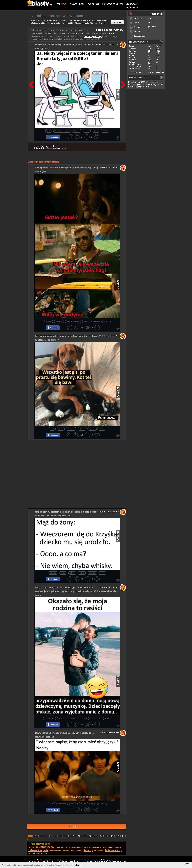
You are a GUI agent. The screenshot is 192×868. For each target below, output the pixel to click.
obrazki (66, 851)
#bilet (96, 131)
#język (94, 804)
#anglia (48, 322)
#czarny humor (95, 718)
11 (85, 836)
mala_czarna (136, 64)
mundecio (154, 82)
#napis (73, 804)
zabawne (118, 847)
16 (112, 836)
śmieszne (72, 847)
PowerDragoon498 (155, 84)
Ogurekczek (144, 87)
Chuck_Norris (136, 66)
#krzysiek (92, 573)
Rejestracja (133, 7)
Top (61, 4)
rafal (133, 58)
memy (112, 33)
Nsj (136, 87)
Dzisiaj (151, 72)
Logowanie (132, 4)
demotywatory (93, 36)
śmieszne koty (113, 850)
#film (52, 804)
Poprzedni (32, 78)
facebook (32, 853)
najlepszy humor (56, 851)
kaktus (134, 60)
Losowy (73, 4)
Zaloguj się (38, 148)
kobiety (31, 847)
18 (123, 836)
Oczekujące (94, 4)
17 (118, 836)
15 (107, 836)
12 (90, 836)
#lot (49, 131)
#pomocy (71, 429)
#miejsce (97, 322)
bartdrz (131, 87)
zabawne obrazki (62, 847)
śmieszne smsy (42, 853)
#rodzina (62, 718)
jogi (147, 82)
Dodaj (82, 4)
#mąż (63, 573)
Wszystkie (160, 72)
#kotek (82, 429)
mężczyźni (108, 847)
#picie (82, 573)
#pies (61, 429)
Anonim (134, 49)
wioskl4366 (140, 82)
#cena (87, 131)
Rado (133, 62)
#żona (72, 573)
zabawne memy (82, 847)
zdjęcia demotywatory (110, 30)
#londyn (59, 322)
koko (133, 53)
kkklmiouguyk (135, 84)
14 (101, 836)
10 (79, 836)
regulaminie (77, 865)
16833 (150, 18)
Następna (122, 78)
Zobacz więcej (139, 36)
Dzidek (131, 82)
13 (96, 836)
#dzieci (73, 718)
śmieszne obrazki (78, 34)
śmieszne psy (99, 851)
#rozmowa (62, 804)
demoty (88, 850)
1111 (144, 84)
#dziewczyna (50, 718)
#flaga (86, 322)
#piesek (92, 429)
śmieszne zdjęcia (95, 847)
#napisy (84, 804)
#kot (52, 429)
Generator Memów (113, 4)
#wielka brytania (73, 322)
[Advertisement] (77, 457)
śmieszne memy (45, 847)
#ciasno (77, 131)
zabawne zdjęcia (38, 850)
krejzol (134, 51)
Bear (133, 55)
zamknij (187, 864)
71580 (150, 23)
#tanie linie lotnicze (62, 131)
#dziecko (53, 573)
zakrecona (136, 69)
